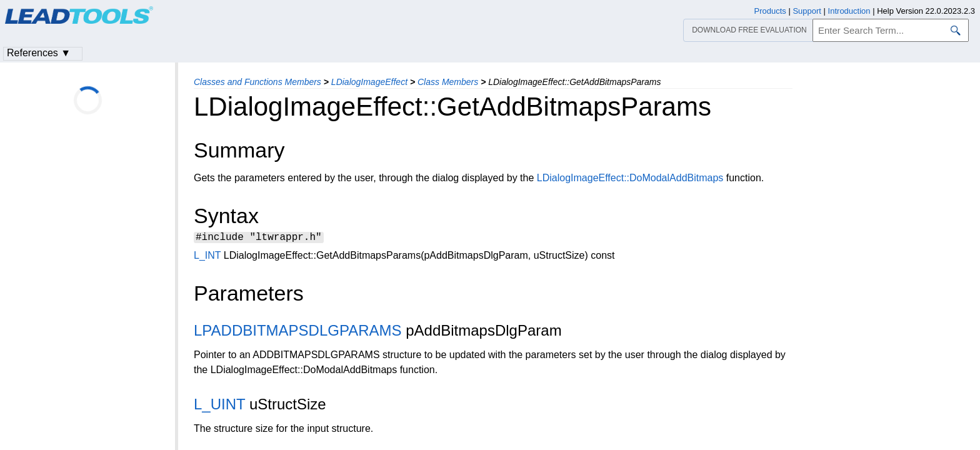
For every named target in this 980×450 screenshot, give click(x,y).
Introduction (849, 11)
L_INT (207, 257)
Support (807, 11)
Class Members (448, 82)
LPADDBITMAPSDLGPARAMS (298, 332)
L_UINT (219, 406)
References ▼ (39, 53)
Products (770, 11)
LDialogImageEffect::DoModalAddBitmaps (630, 178)
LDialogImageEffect (369, 82)
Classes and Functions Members (257, 82)
